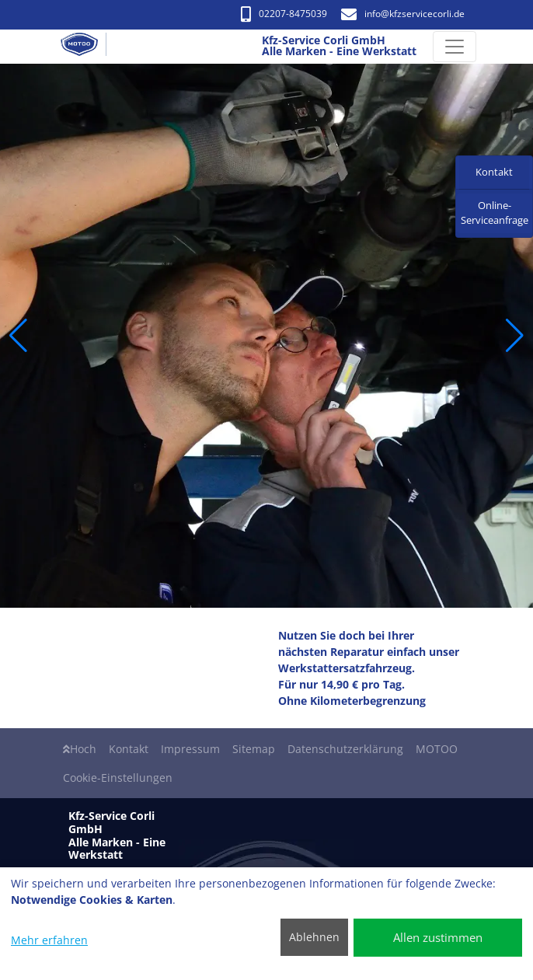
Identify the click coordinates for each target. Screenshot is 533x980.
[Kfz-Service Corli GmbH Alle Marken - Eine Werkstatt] (85, 47)
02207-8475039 (284, 14)
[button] (18, 336)
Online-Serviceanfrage (495, 213)
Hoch (80, 749)
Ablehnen (314, 937)
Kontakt (129, 749)
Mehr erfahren (49, 940)
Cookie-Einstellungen (118, 778)
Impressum (190, 749)
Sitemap (254, 749)
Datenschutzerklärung (345, 749)
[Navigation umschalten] (455, 47)
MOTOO (437, 749)
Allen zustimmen (438, 937)
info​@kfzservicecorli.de (403, 14)
